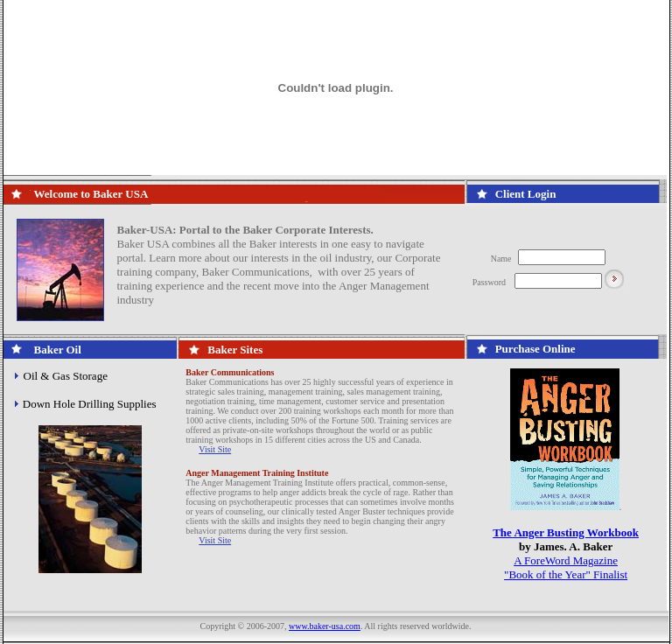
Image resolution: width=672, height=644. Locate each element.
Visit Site (215, 449)
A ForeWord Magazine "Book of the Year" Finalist (566, 567)
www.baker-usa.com (325, 626)
